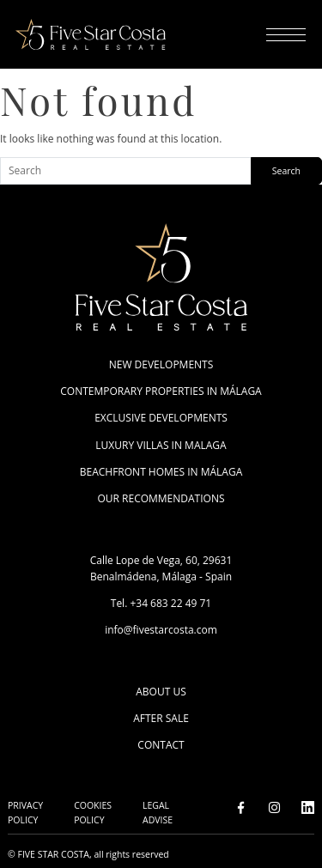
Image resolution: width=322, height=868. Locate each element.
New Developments (161, 364)
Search (286, 171)
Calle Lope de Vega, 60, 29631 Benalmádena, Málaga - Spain (161, 568)
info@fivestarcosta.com (161, 630)
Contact (161, 745)
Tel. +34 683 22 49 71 (161, 603)
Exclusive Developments (161, 418)
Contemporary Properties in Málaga (161, 391)
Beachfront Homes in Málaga (161, 472)
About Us (161, 692)
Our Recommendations (161, 498)
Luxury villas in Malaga (161, 445)
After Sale (161, 718)
